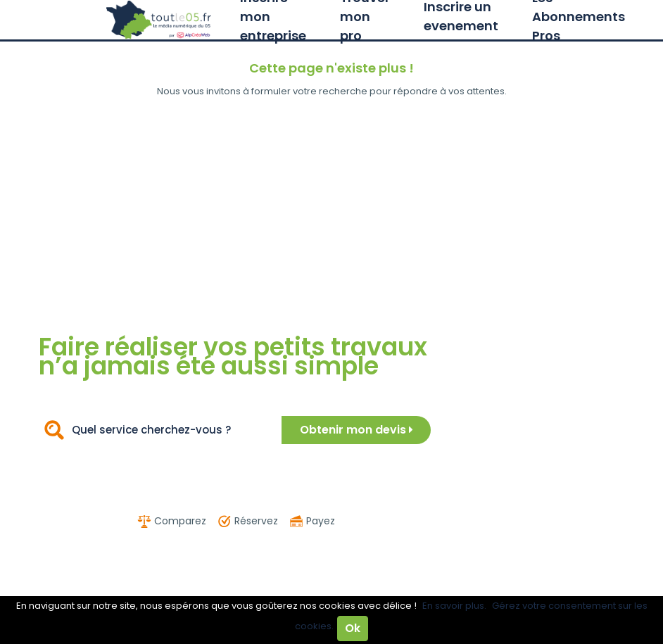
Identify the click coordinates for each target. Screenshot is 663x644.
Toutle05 (159, 20)
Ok (353, 628)
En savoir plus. (454, 606)
